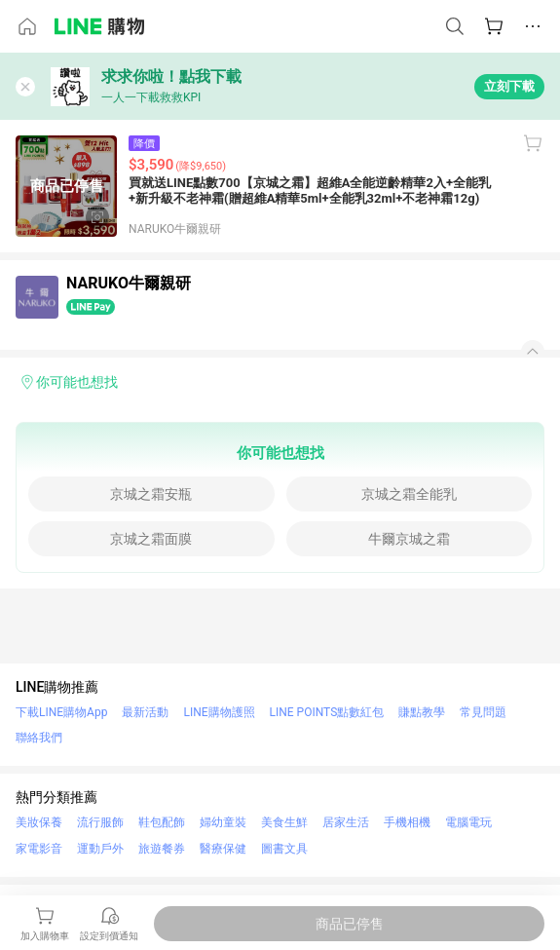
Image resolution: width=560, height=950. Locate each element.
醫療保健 (223, 849)
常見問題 (483, 712)
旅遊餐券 (162, 849)
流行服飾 (100, 822)
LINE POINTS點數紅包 (327, 712)
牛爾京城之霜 (409, 539)
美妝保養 (39, 822)
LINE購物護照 (219, 712)
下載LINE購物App (61, 712)
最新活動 (145, 712)
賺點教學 (422, 712)
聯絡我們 (39, 738)
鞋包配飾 (162, 822)
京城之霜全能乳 (409, 494)
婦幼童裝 (223, 822)
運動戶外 (100, 849)
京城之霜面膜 (151, 539)
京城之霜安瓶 (151, 494)
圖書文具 (284, 849)
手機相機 (407, 822)
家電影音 (39, 849)
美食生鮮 (284, 822)
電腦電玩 (468, 822)
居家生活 (346, 822)
